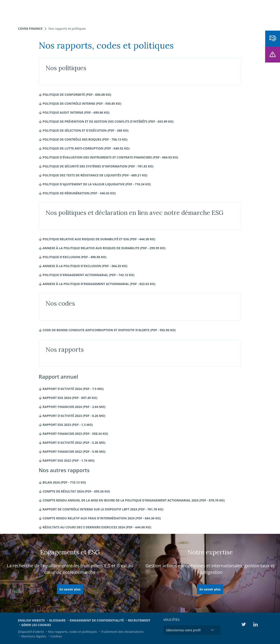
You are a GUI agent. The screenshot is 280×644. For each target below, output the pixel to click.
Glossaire (57, 620)
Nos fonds (106, 11)
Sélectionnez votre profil (183, 630)
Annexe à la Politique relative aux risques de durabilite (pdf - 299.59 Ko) (102, 248)
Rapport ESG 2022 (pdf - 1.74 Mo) (67, 460)
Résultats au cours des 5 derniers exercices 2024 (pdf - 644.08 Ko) (95, 527)
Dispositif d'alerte (31, 632)
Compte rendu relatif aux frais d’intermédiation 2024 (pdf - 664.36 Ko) (100, 518)
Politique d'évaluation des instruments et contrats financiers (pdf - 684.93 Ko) (108, 157)
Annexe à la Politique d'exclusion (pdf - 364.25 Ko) (83, 266)
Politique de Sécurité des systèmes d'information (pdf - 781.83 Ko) (96, 166)
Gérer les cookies (36, 625)
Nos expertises (79, 11)
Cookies (56, 636)
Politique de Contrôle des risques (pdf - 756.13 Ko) (83, 139)
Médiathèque (232, 11)
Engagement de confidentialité (97, 620)
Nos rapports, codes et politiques (73, 632)
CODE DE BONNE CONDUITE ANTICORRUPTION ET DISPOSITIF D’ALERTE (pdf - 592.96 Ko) (107, 330)
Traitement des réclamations (122, 632)
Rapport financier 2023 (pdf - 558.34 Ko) (73, 434)
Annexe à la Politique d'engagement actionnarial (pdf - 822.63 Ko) (97, 284)
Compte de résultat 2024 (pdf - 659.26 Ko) (74, 491)
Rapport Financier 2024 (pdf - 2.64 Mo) (72, 407)
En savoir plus (70, 589)
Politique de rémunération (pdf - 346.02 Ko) (77, 193)
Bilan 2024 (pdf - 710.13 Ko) (62, 482)
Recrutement (139, 620)
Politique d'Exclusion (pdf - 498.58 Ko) (73, 257)
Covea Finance (30, 29)
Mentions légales (34, 636)
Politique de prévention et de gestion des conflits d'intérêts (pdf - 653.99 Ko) (106, 121)
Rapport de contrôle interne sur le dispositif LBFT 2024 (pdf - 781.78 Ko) (101, 509)
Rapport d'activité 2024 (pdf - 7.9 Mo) (71, 389)
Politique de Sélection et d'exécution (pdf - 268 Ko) (84, 130)
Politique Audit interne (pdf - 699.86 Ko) (74, 112)
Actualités (164, 11)
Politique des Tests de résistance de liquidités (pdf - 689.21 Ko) (93, 175)
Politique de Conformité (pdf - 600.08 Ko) (75, 95)
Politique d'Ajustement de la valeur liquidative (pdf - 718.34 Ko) (95, 184)
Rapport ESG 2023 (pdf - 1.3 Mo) (66, 425)
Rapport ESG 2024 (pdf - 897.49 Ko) (68, 398)
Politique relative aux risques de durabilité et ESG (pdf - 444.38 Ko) (97, 239)
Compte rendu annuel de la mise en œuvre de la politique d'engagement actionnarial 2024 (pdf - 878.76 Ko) (132, 500)
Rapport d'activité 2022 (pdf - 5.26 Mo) (72, 443)
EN (250, 11)
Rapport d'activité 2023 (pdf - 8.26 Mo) (72, 416)
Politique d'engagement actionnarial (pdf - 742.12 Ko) (87, 275)
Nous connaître (135, 11)
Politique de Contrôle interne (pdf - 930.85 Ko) (80, 104)
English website (31, 620)
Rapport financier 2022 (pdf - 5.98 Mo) (72, 452)
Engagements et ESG (197, 11)
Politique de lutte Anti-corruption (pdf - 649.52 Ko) (84, 148)
